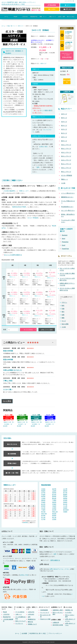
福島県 (43, 501)
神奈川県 (44, 514)
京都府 (54, 504)
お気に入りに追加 (47, 330)
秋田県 (43, 497)
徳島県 (65, 491)
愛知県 (54, 499)
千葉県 (43, 510)
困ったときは (71, 17)
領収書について (32, 624)
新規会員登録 (52, 5)
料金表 (15, 17)
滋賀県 (54, 502)
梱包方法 (30, 622)
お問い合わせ (68, 9)
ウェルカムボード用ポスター (68, 221)
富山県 (43, 518)
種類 (63, 318)
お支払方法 (31, 612)
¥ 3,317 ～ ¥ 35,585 (21, 425)
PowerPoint (65, 249)
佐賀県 (65, 501)
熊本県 (65, 504)
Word (63, 239)
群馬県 (43, 506)
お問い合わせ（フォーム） (70, 620)
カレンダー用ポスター (68, 211)
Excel (63, 245)
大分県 (65, 506)
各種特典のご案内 (58, 610)
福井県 (54, 489)
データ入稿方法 (20, 612)
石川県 (43, 520)
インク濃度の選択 (46, 110)
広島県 (54, 520)
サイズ (64, 321)
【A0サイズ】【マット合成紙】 (22, 422)
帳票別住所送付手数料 (19, 207)
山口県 (65, 489)
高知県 (65, 497)
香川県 (65, 493)
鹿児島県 (66, 510)
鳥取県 (54, 514)
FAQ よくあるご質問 (70, 616)
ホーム (6, 17)
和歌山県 (55, 512)
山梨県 (54, 491)
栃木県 (43, 504)
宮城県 (43, 495)
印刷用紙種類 (44, 610)
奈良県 (54, 510)
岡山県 (54, 518)
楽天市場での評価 (58, 625)
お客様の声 (56, 623)
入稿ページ (19, 614)
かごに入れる (28, 330)
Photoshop (65, 242)
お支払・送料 (62, 17)
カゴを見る (52, 9)
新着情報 (25, 523)
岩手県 (43, 493)
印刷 (63, 309)
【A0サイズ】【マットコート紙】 (8, 422)
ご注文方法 (25, 17)
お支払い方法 (24, 575)
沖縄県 (65, 512)
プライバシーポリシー (55, 634)
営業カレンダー (24, 191)
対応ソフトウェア (20, 621)
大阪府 (54, 506)
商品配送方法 (32, 619)
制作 (63, 306)
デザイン (64, 303)
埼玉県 (43, 508)
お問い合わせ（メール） (70, 624)
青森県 (43, 491)
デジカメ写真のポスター (68, 202)
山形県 (43, 499)
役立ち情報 (65, 324)
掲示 (63, 312)
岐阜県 (54, 495)
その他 (64, 327)
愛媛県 (65, 495)
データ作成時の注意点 (20, 618)
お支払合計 (31, 614)
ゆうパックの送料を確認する (13, 255)
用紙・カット (43, 17)
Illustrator (65, 235)
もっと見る (7, 401)
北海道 (43, 489)
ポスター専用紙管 (33, 218)
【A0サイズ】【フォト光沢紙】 (50, 422)
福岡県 (65, 499)
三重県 (54, 501)
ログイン (68, 5)
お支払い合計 (43, 147)
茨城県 (43, 502)
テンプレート (19, 624)
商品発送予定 (34, 17)
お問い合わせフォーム (56, 569)
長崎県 (65, 502)
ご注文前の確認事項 (9, 191)
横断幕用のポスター (67, 197)
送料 (38, 167)
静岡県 (54, 497)
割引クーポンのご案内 (58, 613)
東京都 (43, 512)
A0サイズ (43, 63)
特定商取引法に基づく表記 (38, 634)
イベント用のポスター (68, 193)
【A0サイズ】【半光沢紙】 (36, 422)
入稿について (52, 17)
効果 (63, 315)
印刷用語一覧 (69, 610)
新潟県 (43, 516)
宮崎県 (65, 508)
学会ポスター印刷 (45, 619)
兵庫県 (54, 508)
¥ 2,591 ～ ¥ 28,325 (8, 425)
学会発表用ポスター (67, 207)
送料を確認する (55, 560)
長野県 (54, 493)
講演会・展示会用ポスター (68, 215)
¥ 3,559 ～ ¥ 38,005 (35, 425)
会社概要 (24, 634)
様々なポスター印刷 (45, 616)
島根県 (54, 516)
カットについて (45, 613)
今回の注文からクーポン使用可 (67, 56)
